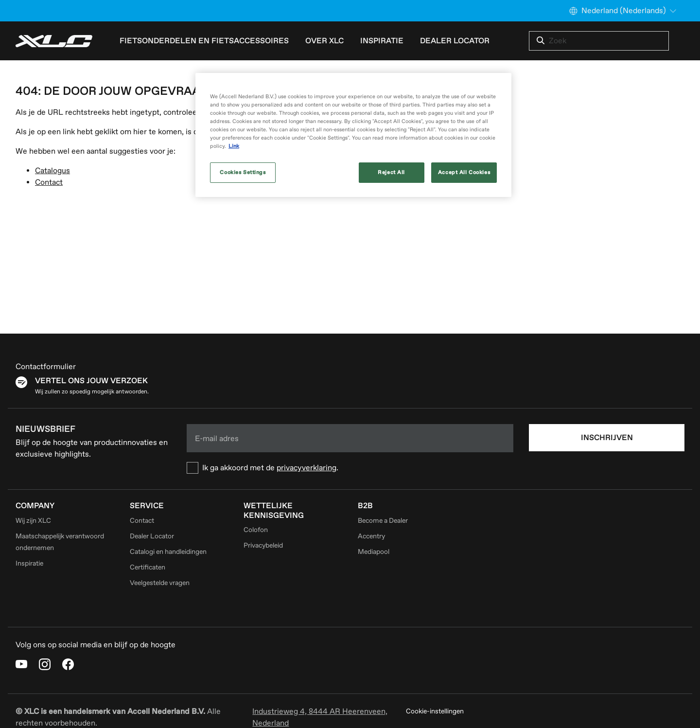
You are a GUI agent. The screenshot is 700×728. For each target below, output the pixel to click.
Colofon (256, 530)
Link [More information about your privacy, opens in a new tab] (234, 146)
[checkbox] (350, 468)
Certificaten (148, 567)
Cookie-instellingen (435, 711)
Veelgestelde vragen (160, 583)
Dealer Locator (455, 41)
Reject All (391, 172)
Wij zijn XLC (33, 521)
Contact (49, 182)
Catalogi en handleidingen (168, 552)
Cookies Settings (243, 172)
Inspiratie (382, 41)
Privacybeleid (263, 545)
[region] (353, 135)
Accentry (371, 536)
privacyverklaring (306, 468)
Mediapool (374, 552)
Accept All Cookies (464, 172)
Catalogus (52, 171)
